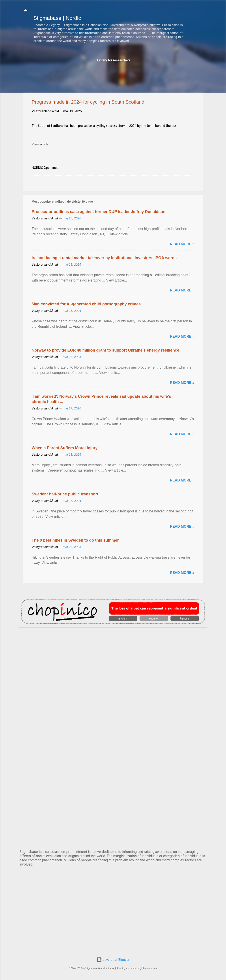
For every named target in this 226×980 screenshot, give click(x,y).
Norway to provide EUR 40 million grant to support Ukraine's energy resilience (106, 350)
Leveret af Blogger (113, 960)
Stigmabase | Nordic (57, 18)
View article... (41, 144)
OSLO (113, 793)
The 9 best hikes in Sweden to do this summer (75, 540)
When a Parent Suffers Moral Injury (65, 448)
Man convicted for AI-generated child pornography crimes (86, 304)
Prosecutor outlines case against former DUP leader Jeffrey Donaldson (99, 212)
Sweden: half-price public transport (65, 494)
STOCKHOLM (113, 830)
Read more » (182, 244)
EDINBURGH (113, 719)
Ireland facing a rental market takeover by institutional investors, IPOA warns (104, 258)
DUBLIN (113, 683)
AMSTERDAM (113, 646)
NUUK (113, 756)
